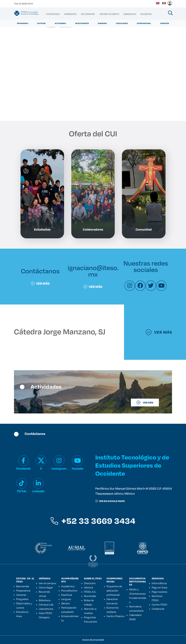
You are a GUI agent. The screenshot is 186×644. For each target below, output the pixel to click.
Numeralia (90, 596)
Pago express (159, 592)
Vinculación (122, 23)
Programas (23, 23)
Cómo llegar (46, 587)
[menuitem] (53, 14)
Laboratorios (46, 609)
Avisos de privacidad (93, 640)
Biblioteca (45, 600)
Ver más (40, 283)
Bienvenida (23, 586)
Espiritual (67, 595)
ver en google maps (110, 501)
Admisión (165, 23)
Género (66, 603)
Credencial (158, 609)
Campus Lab (46, 604)
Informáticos (159, 583)
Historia (88, 587)
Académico (68, 586)
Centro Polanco (115, 616)
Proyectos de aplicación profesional (114, 590)
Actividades (60, 23)
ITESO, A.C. (90, 592)
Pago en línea (159, 587)
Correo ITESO (159, 604)
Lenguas (66, 599)
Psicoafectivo (69, 590)
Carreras (21, 595)
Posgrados (22, 599)
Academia (102, 23)
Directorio (90, 583)
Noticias (41, 23)
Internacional (144, 23)
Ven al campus (47, 583)
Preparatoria (23, 590)
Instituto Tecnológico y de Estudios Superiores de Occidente (132, 465)
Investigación (82, 23)
